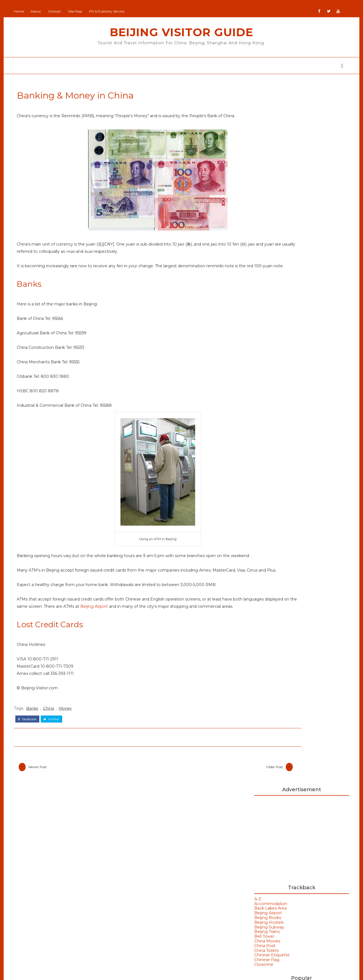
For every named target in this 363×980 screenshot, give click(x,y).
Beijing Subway (265, 226)
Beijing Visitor (148, 884)
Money (70, 746)
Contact (59, 11)
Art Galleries (270, 580)
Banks (36, 746)
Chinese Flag (262, 258)
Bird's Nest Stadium (279, 628)
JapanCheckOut (151, 925)
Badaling (266, 590)
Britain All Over (150, 892)
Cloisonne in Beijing (298, 312)
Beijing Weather (274, 609)
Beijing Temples (52, 882)
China (53, 746)
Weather (265, 646)
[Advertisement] (297, 136)
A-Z (253, 197)
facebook (32, 756)
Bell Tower (260, 235)
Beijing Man (147, 867)
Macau (41, 904)
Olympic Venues (53, 915)
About (40, 11)
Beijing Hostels (264, 221)
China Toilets (262, 249)
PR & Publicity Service (111, 11)
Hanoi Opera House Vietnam (296, 518)
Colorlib (202, 972)
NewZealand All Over (156, 933)
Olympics (44, 926)
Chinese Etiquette (268, 253)
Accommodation (266, 202)
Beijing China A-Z (295, 289)
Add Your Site (148, 859)
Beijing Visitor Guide (181, 32)
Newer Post (42, 805)
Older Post (213, 805)
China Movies (263, 239)
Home (23, 11)
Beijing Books (263, 216)
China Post (260, 244)
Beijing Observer (151, 875)
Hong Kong (269, 637)
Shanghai (44, 937)
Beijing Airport (164, 639)
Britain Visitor (148, 900)
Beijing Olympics (275, 599)
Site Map (79, 11)
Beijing (42, 860)
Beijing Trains (262, 230)
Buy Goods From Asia (264, 857)
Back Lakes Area (266, 207)
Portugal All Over (152, 941)
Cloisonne (259, 263)
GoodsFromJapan (153, 908)
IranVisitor (145, 916)
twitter (56, 756)
